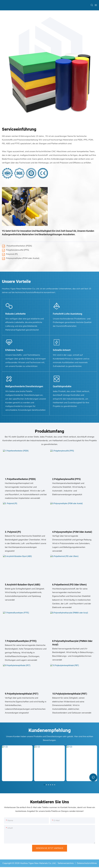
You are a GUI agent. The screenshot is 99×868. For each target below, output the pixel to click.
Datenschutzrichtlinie (87, 863)
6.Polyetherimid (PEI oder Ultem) (69, 585)
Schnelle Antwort (62, 350)
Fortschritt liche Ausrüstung (67, 314)
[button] (44, 785)
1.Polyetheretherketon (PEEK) (20, 479)
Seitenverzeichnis (65, 863)
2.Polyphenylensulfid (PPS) (66, 479)
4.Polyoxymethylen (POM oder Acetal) (72, 532)
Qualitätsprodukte (62, 386)
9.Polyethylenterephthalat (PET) (22, 694)
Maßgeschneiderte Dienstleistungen (24, 386)
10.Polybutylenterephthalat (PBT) (70, 694)
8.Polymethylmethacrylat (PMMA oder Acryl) (72, 643)
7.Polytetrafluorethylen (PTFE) (21, 641)
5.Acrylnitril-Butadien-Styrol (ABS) (23, 585)
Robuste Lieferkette (15, 314)
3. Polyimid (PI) (13, 532)
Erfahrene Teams (14, 350)
